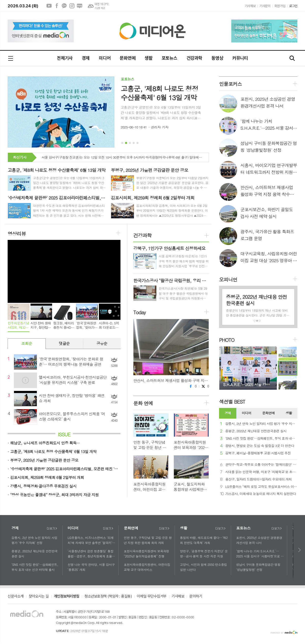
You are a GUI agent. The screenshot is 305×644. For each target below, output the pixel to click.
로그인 (293, 6)
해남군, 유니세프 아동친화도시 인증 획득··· (45, 443)
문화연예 (128, 58)
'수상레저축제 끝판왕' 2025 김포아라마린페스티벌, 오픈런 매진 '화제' (65, 469)
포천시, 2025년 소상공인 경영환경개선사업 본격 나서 (259, 540)
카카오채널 (64, 6)
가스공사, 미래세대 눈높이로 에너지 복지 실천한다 (261, 494)
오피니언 (228, 279)
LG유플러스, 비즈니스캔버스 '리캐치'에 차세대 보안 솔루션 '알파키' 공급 (91, 540)
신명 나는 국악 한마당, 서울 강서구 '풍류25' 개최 (91, 567)
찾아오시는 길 (39, 597)
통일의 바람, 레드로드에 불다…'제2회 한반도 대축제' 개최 (204, 540)
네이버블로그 (80, 6)
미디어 (105, 58)
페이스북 (57, 6)
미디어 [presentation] (247, 413)
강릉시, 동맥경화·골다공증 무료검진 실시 (43, 486)
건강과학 (194, 58)
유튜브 (49, 6)
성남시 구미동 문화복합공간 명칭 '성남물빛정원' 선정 (258, 567)
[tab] (228, 413)
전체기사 (65, 58)
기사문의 (265, 6)
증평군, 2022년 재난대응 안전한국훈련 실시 (256, 431)
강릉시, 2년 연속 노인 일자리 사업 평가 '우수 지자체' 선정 (261, 424)
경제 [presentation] (228, 413)
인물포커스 (230, 84)
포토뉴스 (170, 58)
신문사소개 (16, 597)
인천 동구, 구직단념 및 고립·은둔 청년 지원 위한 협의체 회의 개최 (148, 540)
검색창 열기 (292, 59)
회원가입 (280, 6)
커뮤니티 (240, 58)
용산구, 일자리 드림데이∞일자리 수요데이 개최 (258, 479)
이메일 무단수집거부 (152, 597)
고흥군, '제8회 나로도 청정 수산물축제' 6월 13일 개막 (53, 451)
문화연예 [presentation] (269, 413)
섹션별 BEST (232, 401)
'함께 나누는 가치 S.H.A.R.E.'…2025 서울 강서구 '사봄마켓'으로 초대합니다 (260, 554)
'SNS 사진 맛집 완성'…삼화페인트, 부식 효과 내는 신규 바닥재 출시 (261, 439)
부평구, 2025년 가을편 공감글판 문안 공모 (44, 460)
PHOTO (227, 340)
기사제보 (250, 6)
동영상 (217, 58)
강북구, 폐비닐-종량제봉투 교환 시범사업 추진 (258, 453)
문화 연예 (143, 403)
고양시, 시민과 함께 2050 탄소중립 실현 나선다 (203, 567)
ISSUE (64, 434)
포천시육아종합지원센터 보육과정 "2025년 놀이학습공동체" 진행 (146, 553)
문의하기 (196, 597)
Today (139, 312)
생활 (149, 58)
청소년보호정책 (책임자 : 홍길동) (108, 597)
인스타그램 (72, 6)
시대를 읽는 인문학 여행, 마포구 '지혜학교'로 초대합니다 (261, 472)
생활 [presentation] (289, 413)
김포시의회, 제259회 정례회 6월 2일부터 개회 (47, 477)
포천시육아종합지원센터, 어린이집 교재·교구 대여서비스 (147, 567)
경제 (86, 58)
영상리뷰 (17, 233)
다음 (300, 550)
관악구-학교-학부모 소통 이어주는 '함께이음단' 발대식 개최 (261, 465)
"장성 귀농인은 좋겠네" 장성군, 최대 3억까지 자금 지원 (54, 495)
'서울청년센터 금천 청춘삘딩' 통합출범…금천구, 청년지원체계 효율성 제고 (91, 554)
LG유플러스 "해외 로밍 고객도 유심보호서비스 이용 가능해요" (261, 487)
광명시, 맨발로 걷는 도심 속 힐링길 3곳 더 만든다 (260, 446)
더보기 (52, 529)
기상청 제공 (100, 8)
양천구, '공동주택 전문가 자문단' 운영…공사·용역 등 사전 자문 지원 (204, 553)
